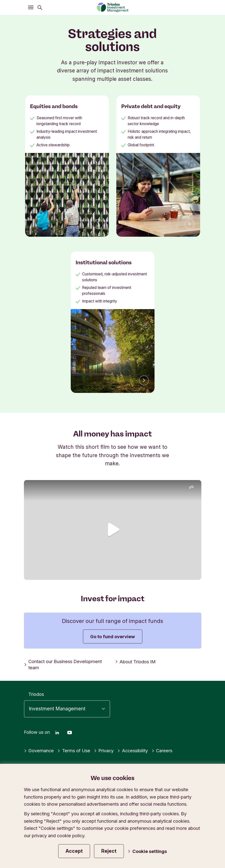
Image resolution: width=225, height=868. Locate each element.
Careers (162, 751)
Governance (39, 751)
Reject (109, 851)
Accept (74, 851)
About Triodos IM (135, 662)
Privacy (104, 751)
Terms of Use (74, 751)
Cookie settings (147, 851)
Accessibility (133, 751)
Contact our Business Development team (63, 664)
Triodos (36, 694)
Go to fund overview (113, 636)
